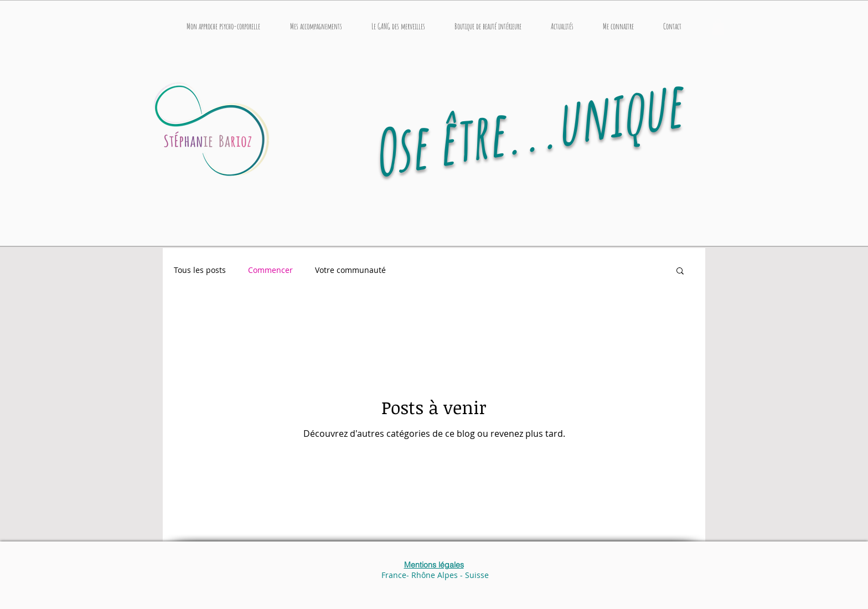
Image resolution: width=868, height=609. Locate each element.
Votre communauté (350, 270)
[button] (316, 27)
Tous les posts (200, 270)
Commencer (270, 270)
